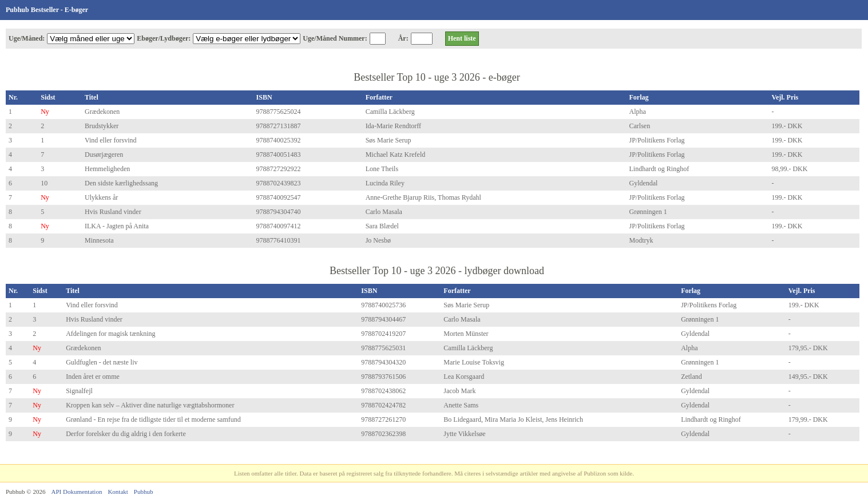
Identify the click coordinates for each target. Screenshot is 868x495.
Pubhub (144, 492)
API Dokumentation (76, 492)
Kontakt (118, 492)
